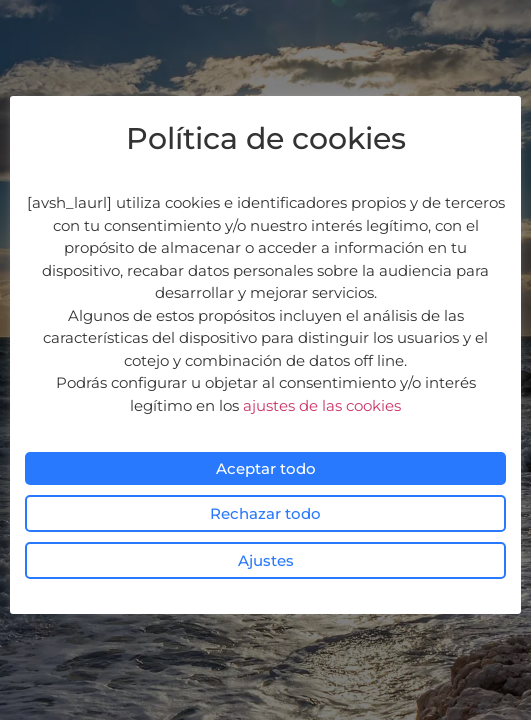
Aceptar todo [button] (266, 468)
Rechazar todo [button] (265, 513)
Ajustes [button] (266, 560)
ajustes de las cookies (322, 405)
